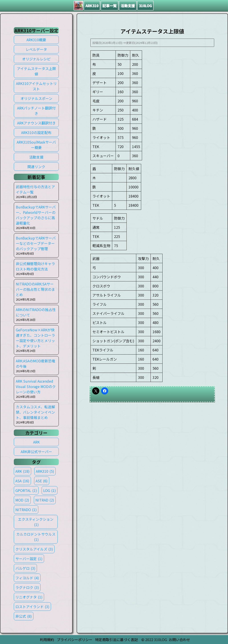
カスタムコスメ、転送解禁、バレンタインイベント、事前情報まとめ (35, 412)
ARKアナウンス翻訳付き (36, 123)
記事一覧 (110, 6)
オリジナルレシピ (36, 59)
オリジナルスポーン (36, 98)
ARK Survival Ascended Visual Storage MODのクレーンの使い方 (36, 386)
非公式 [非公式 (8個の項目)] (24, 616)
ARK (36, 442)
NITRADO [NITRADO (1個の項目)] (26, 510)
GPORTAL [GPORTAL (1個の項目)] (26, 490)
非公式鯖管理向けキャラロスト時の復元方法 (35, 266)
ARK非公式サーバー (36, 452)
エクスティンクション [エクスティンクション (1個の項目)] (36, 522)
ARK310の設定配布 (36, 132)
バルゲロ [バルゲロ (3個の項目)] (25, 568)
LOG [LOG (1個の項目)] (50, 490)
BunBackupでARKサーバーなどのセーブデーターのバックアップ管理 (36, 243)
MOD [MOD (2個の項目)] (22, 500)
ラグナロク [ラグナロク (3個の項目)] (27, 587)
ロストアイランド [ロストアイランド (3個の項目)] (32, 607)
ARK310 (92, 6)
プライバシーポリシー (75, 640)
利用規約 (47, 640)
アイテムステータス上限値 (36, 71)
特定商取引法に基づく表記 (116, 640)
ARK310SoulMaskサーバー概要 (36, 145)
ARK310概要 (36, 40)
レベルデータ (36, 49)
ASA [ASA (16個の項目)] (22, 481)
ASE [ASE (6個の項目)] (42, 481)
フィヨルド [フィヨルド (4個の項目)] (27, 578)
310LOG (145, 6)
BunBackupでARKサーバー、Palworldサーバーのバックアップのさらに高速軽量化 (36, 215)
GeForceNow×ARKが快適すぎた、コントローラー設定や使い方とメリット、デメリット (35, 338)
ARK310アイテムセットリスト (36, 86)
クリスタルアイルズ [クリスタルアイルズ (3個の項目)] (34, 549)
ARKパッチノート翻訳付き (36, 111)
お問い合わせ (179, 640)
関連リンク (36, 167)
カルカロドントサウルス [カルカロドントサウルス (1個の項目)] (36, 537)
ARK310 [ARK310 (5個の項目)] (45, 471)
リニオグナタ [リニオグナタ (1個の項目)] (29, 597)
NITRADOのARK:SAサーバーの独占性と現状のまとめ (35, 289)
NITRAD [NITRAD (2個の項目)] (45, 500)
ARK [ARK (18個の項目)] (22, 471)
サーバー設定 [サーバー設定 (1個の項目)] (29, 559)
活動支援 (128, 6)
